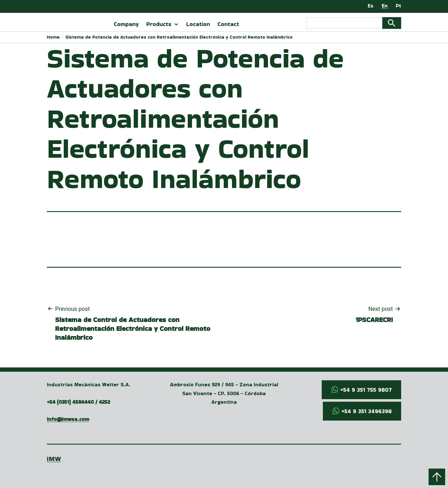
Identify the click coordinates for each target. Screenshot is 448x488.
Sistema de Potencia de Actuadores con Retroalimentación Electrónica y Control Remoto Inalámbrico (179, 37)
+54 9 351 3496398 (367, 411)
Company (126, 24)
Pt (398, 6)
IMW (54, 459)
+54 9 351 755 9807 (366, 390)
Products (159, 24)
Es (371, 6)
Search (392, 23)
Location (198, 24)
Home (53, 37)
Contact (228, 24)
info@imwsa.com (68, 419)
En (385, 6)
